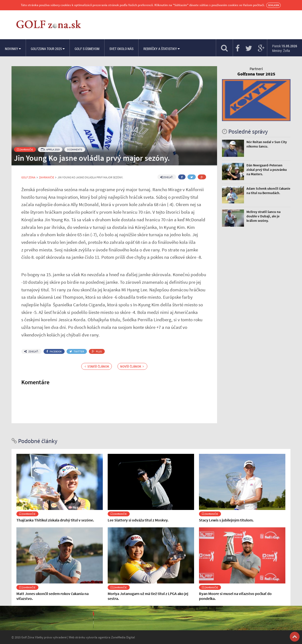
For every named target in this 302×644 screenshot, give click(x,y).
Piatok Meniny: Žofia (285, 48)
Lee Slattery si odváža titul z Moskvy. (138, 520)
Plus (97, 351)
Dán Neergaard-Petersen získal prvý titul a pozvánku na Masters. (267, 170)
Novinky (13, 49)
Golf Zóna (28, 177)
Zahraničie (25, 149)
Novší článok (132, 366)
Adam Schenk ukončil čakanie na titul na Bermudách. (268, 191)
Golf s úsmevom (87, 49)
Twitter (77, 351)
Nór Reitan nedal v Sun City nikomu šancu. (267, 144)
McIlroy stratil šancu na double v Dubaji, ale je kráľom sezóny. (263, 216)
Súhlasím (273, 5)
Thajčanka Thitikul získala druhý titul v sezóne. (55, 520)
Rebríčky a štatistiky (162, 49)
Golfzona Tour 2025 (48, 49)
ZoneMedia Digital (123, 637)
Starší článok (97, 366)
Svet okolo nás (121, 49)
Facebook (54, 351)
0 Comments (75, 149)
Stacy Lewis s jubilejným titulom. (226, 520)
